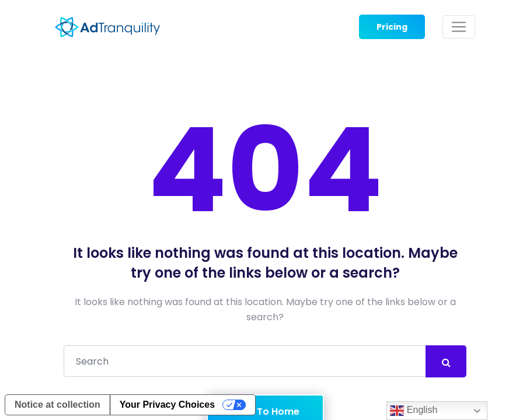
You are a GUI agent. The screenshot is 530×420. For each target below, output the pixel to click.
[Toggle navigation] (459, 27)
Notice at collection (57, 405)
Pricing (392, 27)
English (414, 411)
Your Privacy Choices (167, 405)
